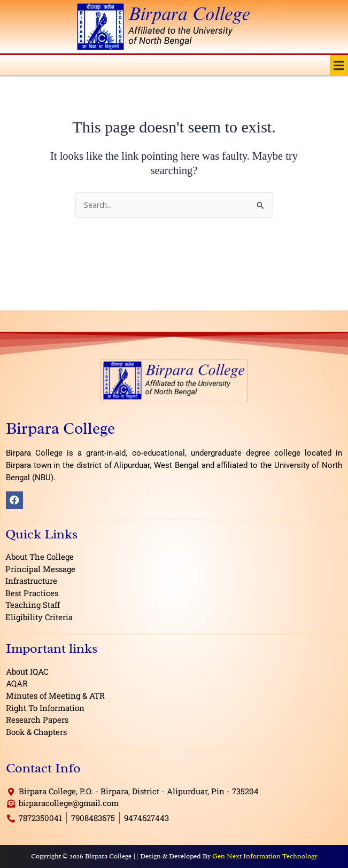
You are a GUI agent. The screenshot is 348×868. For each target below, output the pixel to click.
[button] (339, 65)
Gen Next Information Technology (265, 856)
